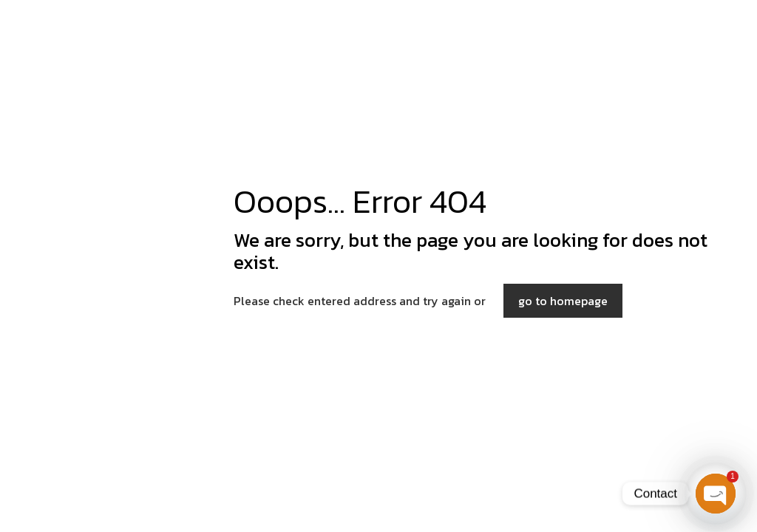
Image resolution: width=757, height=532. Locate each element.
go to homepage (563, 301)
